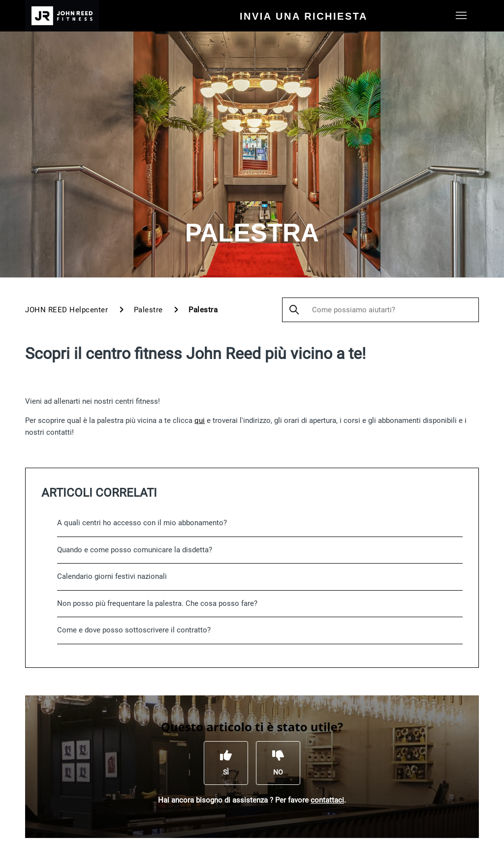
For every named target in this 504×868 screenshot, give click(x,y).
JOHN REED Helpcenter (66, 310)
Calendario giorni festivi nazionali (112, 576)
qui (200, 420)
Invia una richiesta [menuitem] (304, 16)
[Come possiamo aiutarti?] (380, 310)
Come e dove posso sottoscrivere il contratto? (134, 630)
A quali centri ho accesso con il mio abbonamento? (142, 523)
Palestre (148, 310)
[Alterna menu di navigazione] (461, 16)
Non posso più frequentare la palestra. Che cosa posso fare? (157, 603)
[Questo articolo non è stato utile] (278, 763)
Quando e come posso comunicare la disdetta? (135, 550)
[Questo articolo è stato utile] (226, 763)
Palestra (203, 310)
